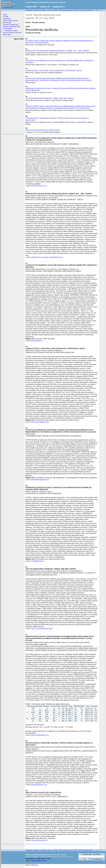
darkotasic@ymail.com (39, 186)
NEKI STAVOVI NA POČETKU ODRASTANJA (43, 130)
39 (26, 791)
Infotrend (34, 865)
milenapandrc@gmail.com (40, 480)
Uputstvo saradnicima (11, 25)
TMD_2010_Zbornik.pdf (82, 10)
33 (26, 347)
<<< (94, 10)
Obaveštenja (7, 23)
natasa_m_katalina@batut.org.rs (42, 628)
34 (26, 428)
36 (26, 567)
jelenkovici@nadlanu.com (40, 735)
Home (5, 15)
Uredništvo (7, 19)
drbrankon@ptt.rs (37, 341)
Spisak (16, 39)
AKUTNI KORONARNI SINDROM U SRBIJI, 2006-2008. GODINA (50, 98)
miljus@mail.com (37, 257)
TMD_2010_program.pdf (63, 10)
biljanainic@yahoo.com (39, 785)
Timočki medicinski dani (12, 27)
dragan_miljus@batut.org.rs (53, 257)
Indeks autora (47, 10)
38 (26, 741)
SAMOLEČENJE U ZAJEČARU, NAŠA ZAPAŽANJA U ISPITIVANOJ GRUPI (54, 71)
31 (26, 192)
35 (26, 486)
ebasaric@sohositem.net (39, 840)
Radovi (37, 10)
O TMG (6, 17)
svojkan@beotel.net (37, 561)
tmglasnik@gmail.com (39, 861)
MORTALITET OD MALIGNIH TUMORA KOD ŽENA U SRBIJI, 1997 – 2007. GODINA (57, 51)
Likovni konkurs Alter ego (12, 32)
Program (29, 10)
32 (26, 263)
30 (26, 136)
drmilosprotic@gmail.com (40, 422)
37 (26, 634)
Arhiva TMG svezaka (10, 21)
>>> (100, 10)
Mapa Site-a (7, 34)
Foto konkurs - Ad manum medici (10, 29)
